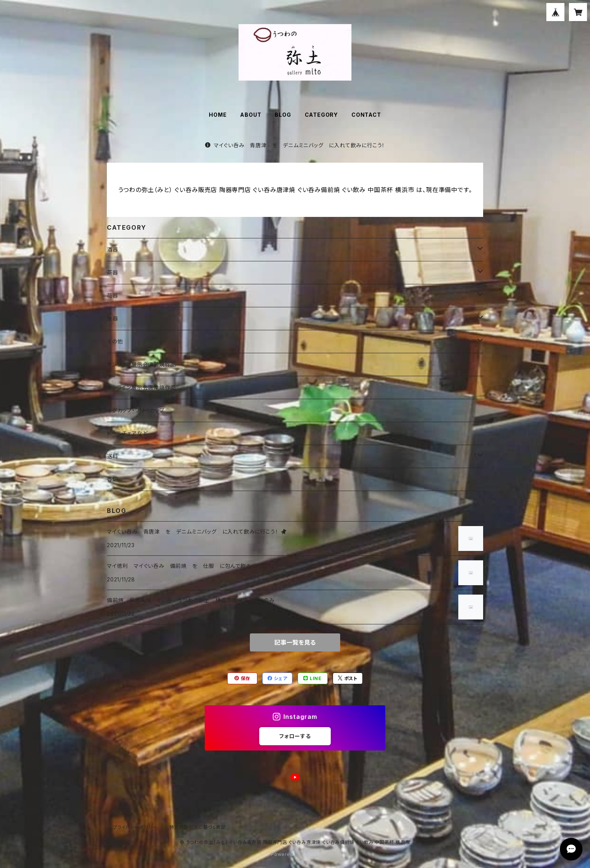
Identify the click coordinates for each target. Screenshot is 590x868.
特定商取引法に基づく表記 (198, 827)
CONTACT (366, 115)
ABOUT (251, 115)
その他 (115, 341)
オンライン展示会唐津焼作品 (141, 387)
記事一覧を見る (295, 642)
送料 (113, 456)
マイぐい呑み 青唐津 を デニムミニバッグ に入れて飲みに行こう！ (295, 145)
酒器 (113, 249)
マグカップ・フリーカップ (136, 410)
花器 (113, 295)
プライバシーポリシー (135, 827)
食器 (113, 318)
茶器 (113, 272)
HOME (218, 115)
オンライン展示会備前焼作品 (141, 364)
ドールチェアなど (127, 433)
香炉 (113, 479)
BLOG (283, 115)
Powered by (295, 854)
